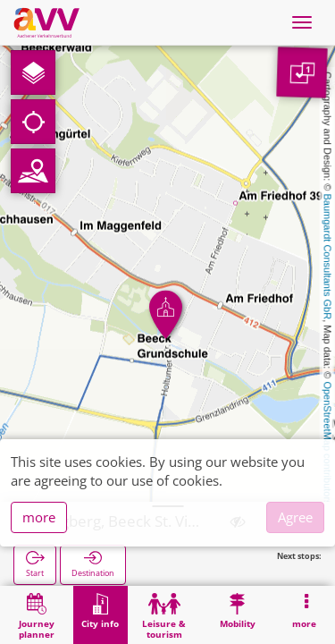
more (39, 517)
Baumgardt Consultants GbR (328, 257)
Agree (295, 517)
